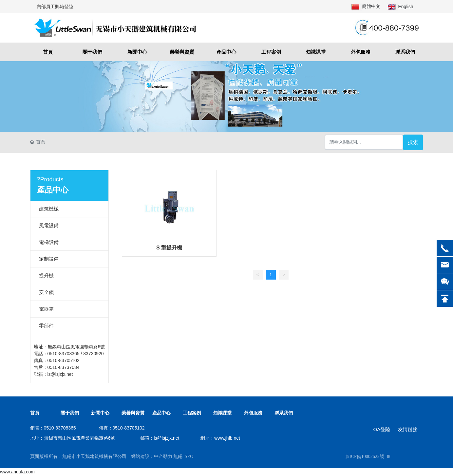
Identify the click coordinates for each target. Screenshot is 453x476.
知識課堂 (222, 413)
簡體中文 (371, 6)
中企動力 (163, 457)
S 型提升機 (169, 248)
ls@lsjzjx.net (60, 374)
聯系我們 (284, 413)
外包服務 (253, 413)
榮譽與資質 (133, 413)
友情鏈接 (408, 429)
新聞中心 (100, 413)
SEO (189, 457)
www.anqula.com (17, 472)
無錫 (178, 457)
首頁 (35, 413)
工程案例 (192, 413)
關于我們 (70, 413)
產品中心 (161, 413)
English (406, 7)
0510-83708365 (64, 354)
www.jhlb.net (227, 438)
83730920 (93, 354)
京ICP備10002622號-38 (368, 457)
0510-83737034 (64, 367)
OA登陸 (382, 429)
